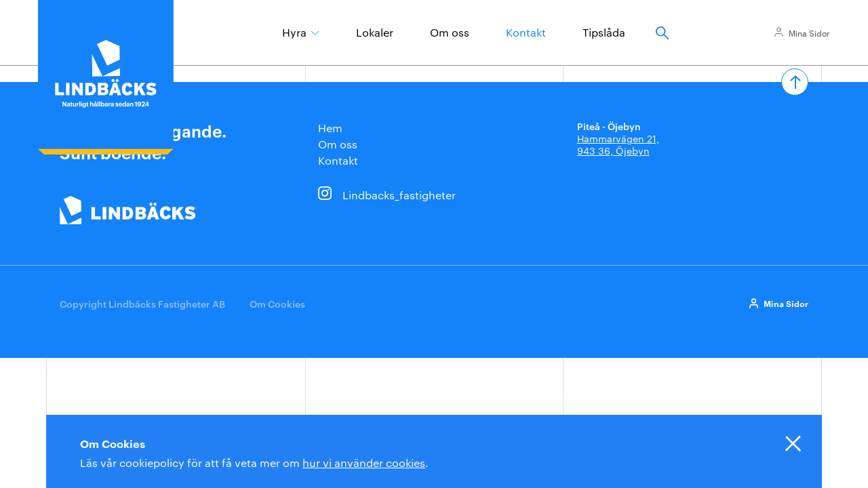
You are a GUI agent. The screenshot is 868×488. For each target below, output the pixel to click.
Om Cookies (277, 303)
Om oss (450, 32)
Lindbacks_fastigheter (399, 195)
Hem (330, 128)
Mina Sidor (809, 33)
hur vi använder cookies (364, 463)
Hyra (294, 32)
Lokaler (375, 32)
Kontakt (526, 32)
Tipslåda (604, 32)
